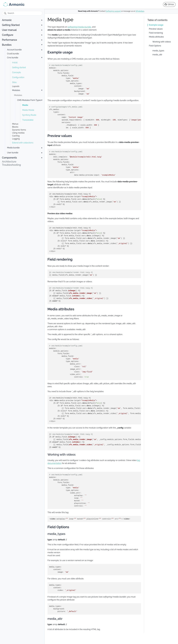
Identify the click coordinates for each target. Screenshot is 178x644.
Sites (14, 82)
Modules (18, 95)
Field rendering (156, 33)
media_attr (157, 55)
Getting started (19, 67)
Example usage (156, 25)
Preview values (156, 29)
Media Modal (28, 110)
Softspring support (113, 11)
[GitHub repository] (169, 4)
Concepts (17, 72)
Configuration (18, 77)
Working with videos (162, 42)
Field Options (155, 46)
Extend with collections (23, 143)
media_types (158, 51)
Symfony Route (29, 115)
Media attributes (156, 37)
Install (15, 63)
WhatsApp (140, 11)
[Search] (24, 13)
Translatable (28, 120)
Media (25, 105)
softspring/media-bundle (79, 27)
